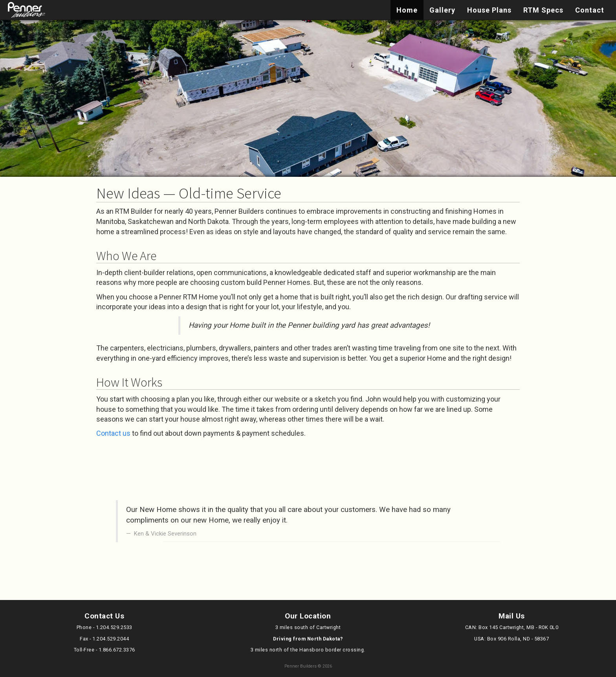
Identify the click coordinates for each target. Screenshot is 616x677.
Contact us (113, 433)
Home (407, 10)
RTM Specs (543, 10)
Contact (590, 10)
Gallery (442, 10)
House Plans (489, 10)
